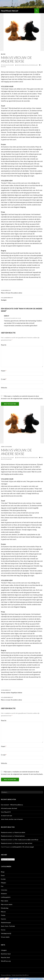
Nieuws (3, 912)
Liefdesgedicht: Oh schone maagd (23, 847)
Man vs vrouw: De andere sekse (22, 698)
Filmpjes (4, 883)
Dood (3, 875)
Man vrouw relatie (7, 904)
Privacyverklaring (6, 975)
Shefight (22, 299)
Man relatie (5, 901)
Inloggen (4, 950)
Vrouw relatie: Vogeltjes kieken (22, 691)
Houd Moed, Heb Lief (10, 11)
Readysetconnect (7, 832)
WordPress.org (6, 961)
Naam (4, 371)
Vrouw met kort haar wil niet (23, 843)
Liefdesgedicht (6, 897)
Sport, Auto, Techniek (8, 926)
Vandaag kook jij (6, 933)
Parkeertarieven (20, 836)
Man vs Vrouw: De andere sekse (22, 291)
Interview (4, 890)
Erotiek (3, 879)
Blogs (3, 54)
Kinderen (4, 894)
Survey (3, 930)
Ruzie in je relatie (20, 832)
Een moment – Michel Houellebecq (12, 805)
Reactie (4, 345)
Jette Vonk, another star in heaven (12, 819)
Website (4, 388)
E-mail (4, 379)
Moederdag (5, 908)
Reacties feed (5, 957)
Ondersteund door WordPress (20, 975)
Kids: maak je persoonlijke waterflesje (26, 840)
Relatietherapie (6, 923)
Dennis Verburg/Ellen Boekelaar (27, 65)
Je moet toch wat (7, 816)
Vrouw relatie (5, 937)
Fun (2, 886)
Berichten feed (6, 954)
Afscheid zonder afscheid (9, 808)
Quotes (3, 919)
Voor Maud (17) (6, 812)
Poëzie (3, 915)
